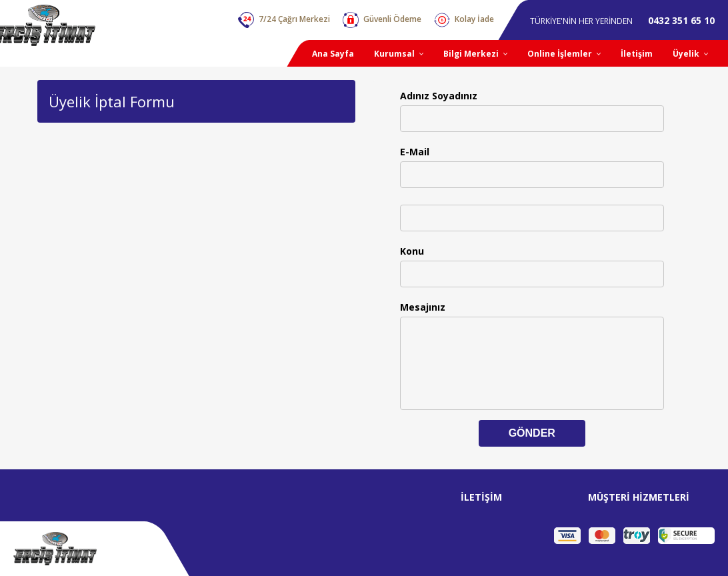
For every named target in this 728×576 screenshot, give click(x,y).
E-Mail (415, 152)
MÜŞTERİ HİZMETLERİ (639, 497)
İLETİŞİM (481, 497)
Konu (412, 251)
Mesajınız (423, 307)
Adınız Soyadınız (439, 96)
